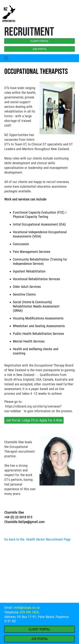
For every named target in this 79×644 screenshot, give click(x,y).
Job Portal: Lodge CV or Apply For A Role (34, 420)
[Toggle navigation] (6, 58)
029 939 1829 (29, 612)
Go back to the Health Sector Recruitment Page (37, 539)
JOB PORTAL (39, 49)
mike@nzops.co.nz (27, 608)
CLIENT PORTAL (39, 41)
